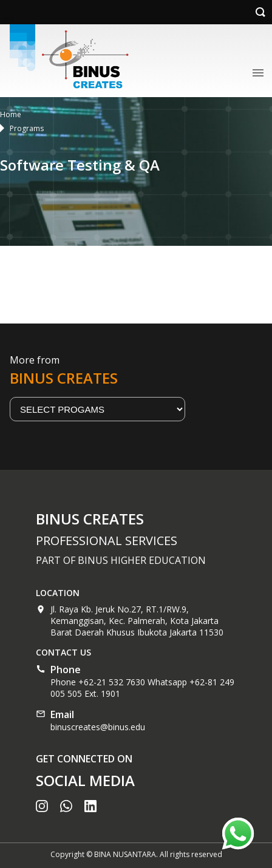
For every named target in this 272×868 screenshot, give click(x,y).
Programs (27, 128)
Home (11, 114)
